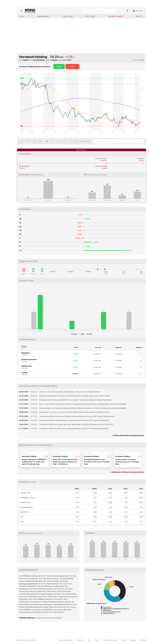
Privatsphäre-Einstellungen (110, 640)
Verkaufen (72, 66)
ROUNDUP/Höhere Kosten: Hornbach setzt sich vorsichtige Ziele (97, 462)
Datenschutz (80, 640)
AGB (89, 640)
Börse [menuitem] (22, 16)
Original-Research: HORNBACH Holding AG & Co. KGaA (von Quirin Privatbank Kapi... (34, 462)
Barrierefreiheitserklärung (66, 640)
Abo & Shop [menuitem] (90, 16)
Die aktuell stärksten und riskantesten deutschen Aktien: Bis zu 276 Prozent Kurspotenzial (74, 420)
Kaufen (59, 66)
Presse (97, 640)
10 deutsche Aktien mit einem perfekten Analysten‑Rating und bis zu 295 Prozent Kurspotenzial (77, 416)
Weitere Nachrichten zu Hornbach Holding (128, 435)
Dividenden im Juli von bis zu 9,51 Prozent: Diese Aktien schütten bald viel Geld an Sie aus (75, 412)
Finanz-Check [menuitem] (68, 16)
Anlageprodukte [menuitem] (43, 16)
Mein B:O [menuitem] (139, 16)
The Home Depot (101, 159)
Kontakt (124, 640)
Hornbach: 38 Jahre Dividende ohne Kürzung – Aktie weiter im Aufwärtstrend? (70, 392)
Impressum (133, 640)
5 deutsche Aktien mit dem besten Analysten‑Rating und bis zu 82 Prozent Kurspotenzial (74, 429)
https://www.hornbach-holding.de (49, 618)
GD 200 (86, 141)
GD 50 (75, 141)
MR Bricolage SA (25, 166)
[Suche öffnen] (99, 11)
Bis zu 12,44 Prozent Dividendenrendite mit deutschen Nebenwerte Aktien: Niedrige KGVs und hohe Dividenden (83, 404)
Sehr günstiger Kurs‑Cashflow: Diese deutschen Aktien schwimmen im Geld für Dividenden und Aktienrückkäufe (83, 408)
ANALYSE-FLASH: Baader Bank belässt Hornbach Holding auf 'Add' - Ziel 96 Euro (65, 462)
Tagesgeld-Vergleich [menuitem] (115, 16)
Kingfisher (141, 159)
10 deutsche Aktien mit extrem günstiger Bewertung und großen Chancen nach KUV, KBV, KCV (76, 424)
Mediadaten (144, 640)
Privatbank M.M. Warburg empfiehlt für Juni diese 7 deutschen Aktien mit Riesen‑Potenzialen (76, 400)
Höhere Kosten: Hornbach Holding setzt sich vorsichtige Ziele (127, 462)
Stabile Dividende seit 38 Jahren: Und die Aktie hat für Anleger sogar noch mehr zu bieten (75, 396)
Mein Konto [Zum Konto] (138, 11)
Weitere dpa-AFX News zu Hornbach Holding (127, 472)
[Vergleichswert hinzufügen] (118, 141)
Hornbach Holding (101, 166)
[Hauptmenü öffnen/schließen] (21, 11)
